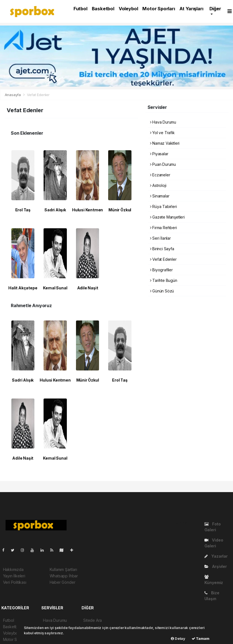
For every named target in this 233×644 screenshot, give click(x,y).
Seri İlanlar (160, 238)
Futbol (80, 9)
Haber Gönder (63, 582)
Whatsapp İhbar (64, 576)
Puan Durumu (163, 164)
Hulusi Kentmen (88, 210)
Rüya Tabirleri (164, 206)
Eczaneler (160, 175)
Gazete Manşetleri (167, 217)
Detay (178, 638)
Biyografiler (161, 270)
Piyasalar (159, 154)
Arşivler (216, 566)
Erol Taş (23, 210)
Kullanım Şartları (63, 569)
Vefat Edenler (38, 95)
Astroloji (158, 185)
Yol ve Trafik (162, 133)
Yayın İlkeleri (14, 576)
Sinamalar (160, 196)
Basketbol (103, 9)
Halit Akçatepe (23, 288)
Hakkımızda (13, 569)
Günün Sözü (162, 291)
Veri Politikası (15, 582)
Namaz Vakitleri (165, 143)
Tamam (201, 638)
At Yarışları (191, 9)
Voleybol (128, 9)
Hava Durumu (163, 122)
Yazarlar (216, 556)
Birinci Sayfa (162, 249)
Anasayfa (13, 95)
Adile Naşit (88, 288)
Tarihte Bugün (164, 280)
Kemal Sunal (55, 288)
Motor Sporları (159, 9)
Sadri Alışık (55, 210)
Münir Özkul (120, 210)
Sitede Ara (93, 620)
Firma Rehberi (164, 228)
